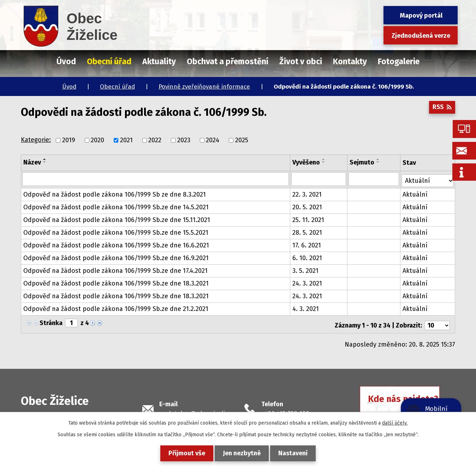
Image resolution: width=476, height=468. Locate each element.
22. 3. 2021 (307, 193)
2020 (97, 140)
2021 (126, 140)
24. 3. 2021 (308, 282)
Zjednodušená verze (421, 36)
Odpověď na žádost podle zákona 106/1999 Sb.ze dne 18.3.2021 (116, 282)
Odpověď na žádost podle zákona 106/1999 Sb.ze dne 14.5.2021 (116, 206)
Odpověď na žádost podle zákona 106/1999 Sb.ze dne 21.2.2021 (116, 307)
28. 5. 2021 (308, 231)
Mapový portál (421, 16)
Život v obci (301, 61)
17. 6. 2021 (307, 244)
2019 (69, 140)
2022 (155, 140)
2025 (242, 140)
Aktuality (159, 61)
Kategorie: (36, 140)
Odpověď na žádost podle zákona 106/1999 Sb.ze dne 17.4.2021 (115, 269)
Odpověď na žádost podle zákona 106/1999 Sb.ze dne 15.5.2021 (116, 231)
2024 (213, 140)
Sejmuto (362, 162)
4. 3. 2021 (306, 307)
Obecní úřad (117, 87)
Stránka (51, 322)
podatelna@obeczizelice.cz (199, 410)
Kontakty (350, 61)
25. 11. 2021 (309, 218)
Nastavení (296, 453)
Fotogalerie (399, 61)
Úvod (69, 87)
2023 (184, 140)
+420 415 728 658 (285, 410)
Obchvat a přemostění (228, 61)
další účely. (395, 423)
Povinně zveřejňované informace (204, 87)
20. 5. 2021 (308, 206)
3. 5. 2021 (306, 269)
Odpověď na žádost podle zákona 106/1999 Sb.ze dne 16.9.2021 (116, 257)
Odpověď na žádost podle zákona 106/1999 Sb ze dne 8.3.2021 (115, 193)
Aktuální (416, 193)
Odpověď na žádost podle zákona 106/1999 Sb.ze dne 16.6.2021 (116, 244)
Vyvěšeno (307, 162)
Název (32, 162)
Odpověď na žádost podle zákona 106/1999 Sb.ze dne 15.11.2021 (117, 218)
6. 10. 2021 (308, 257)
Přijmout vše (184, 453)
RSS (441, 109)
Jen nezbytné (242, 453)
